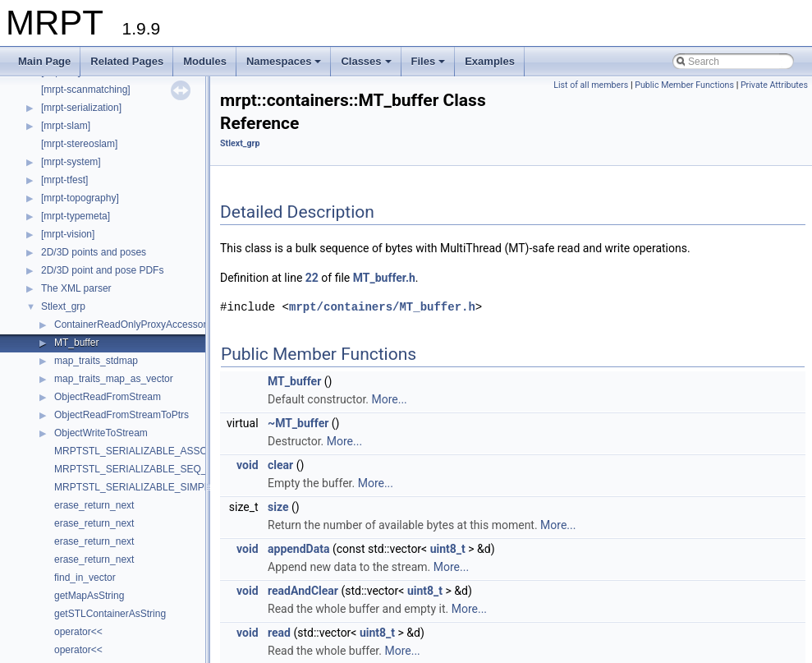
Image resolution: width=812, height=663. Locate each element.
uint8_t (448, 549)
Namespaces (285, 66)
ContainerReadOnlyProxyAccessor (130, 325)
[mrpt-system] (71, 162)
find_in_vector (85, 578)
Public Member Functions (684, 85)
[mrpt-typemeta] (76, 216)
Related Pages (127, 61)
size (278, 507)
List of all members (591, 85)
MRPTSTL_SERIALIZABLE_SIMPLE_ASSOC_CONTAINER (187, 487)
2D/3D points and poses (94, 252)
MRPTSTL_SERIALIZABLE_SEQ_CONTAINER (159, 469)
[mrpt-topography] (80, 198)
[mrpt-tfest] (64, 180)
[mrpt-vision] (68, 234)
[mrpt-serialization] (81, 108)
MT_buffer (76, 343)
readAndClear (303, 591)
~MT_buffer (298, 423)
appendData (298, 549)
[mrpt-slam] (66, 126)
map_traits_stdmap (96, 361)
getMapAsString (89, 596)
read (279, 633)
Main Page (44, 61)
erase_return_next (94, 505)
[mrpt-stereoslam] (79, 144)
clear (280, 465)
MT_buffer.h (384, 278)
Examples (490, 61)
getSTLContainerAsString (110, 614)
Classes (367, 66)
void (247, 465)
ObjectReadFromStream (108, 397)
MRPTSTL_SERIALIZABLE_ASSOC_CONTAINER (166, 451)
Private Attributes (774, 85)
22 (312, 278)
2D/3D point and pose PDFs (102, 270)
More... (389, 399)
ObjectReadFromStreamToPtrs (122, 415)
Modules (205, 61)
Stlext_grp (63, 306)
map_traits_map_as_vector (114, 379)
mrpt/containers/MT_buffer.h (382, 307)
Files (430, 66)
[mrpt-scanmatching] (86, 90)
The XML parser (76, 288)
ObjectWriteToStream (101, 433)
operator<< (78, 632)
